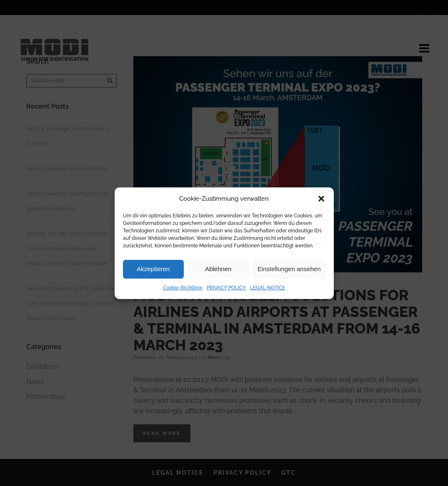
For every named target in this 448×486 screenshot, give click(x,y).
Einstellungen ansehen (289, 269)
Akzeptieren (153, 269)
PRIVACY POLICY (226, 288)
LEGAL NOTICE (268, 288)
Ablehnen (218, 269)
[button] (321, 199)
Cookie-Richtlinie (183, 288)
